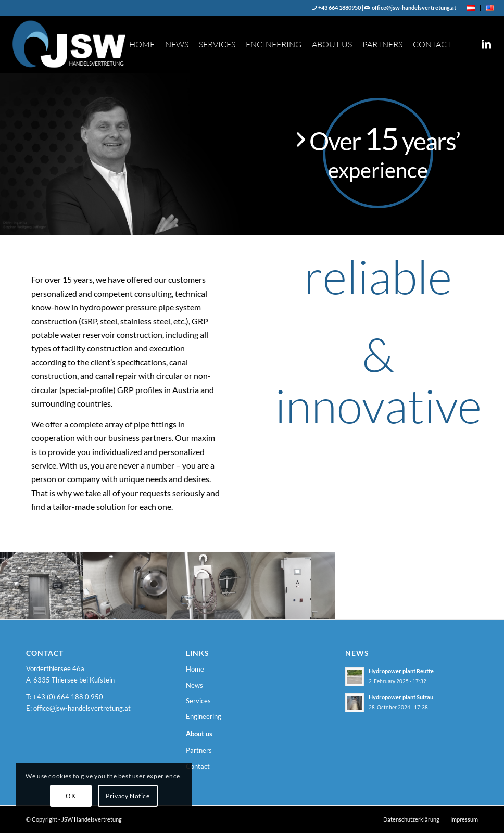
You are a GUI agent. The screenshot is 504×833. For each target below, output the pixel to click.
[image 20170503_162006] (210, 585)
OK (71, 796)
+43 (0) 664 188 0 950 (68, 697)
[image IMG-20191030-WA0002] (126, 585)
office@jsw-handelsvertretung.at (413, 8)
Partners (199, 750)
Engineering (204, 716)
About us (199, 734)
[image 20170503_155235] (42, 585)
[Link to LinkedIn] (486, 44)
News (194, 685)
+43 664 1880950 (339, 8)
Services (198, 701)
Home (195, 669)
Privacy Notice (128, 796)
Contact (198, 766)
